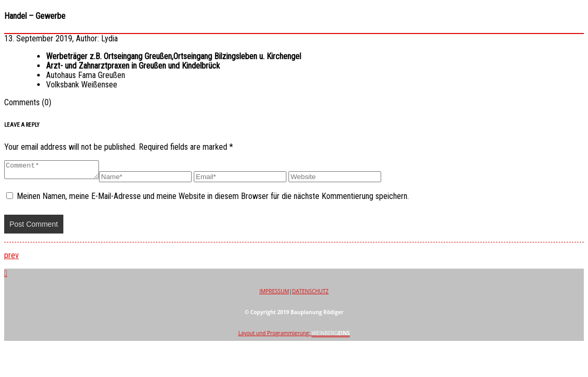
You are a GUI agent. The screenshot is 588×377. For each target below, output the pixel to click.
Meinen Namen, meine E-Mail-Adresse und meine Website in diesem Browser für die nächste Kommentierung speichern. (213, 199)
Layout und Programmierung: (294, 336)
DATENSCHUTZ (310, 294)
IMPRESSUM (274, 294)
